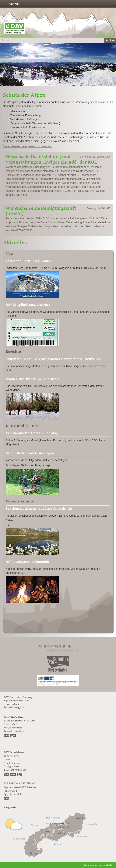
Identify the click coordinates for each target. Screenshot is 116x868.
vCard (13, 736)
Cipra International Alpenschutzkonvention (28, 146)
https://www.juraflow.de (7, 799)
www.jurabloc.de (7, 736)
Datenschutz (105, 865)
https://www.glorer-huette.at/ (13, 775)
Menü (14, 4)
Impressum (90, 865)
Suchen (110, 40)
